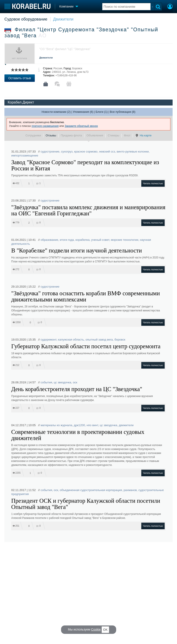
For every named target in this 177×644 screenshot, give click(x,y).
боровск (120, 340)
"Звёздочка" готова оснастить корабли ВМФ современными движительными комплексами (86, 296)
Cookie (96, 629)
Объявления (95, 135)
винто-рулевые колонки (133, 152)
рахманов (130, 490)
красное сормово (86, 152)
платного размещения (45, 126)
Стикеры (114, 135)
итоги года (67, 240)
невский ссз (107, 152)
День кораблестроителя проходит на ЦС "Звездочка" (77, 389)
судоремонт (48, 340)
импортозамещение (25, 155)
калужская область (71, 340)
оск (75, 382)
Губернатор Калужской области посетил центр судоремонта (86, 346)
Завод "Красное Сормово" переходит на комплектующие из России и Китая (85, 165)
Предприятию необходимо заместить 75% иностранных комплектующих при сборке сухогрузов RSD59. (75, 175)
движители (126, 425)
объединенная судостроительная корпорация (91, 490)
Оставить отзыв (20, 78)
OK (105, 630)
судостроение (50, 152)
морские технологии (125, 240)
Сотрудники (33, 135)
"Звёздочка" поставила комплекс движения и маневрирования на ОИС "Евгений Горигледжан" (88, 210)
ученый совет (100, 240)
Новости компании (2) (56, 112)
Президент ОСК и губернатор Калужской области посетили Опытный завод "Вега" (86, 504)
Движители (63, 19)
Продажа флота (71, 135)
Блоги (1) (102, 112)
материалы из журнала (56, 425)
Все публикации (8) (123, 112)
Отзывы (51, 135)
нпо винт (92, 425)
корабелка (82, 240)
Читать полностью (153, 183)
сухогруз (67, 152)
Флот (127, 135)
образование (49, 240)
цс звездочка (62, 382)
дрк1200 (79, 425)
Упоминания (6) (83, 112)
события (46, 382)
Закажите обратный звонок (81, 126)
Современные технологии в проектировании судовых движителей (78, 435)
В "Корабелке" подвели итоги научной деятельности (77, 250)
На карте (143, 136)
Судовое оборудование (26, 19)
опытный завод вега (99, 340)
